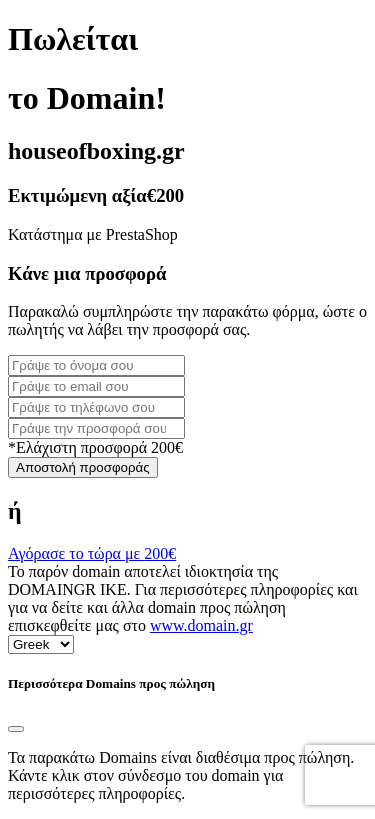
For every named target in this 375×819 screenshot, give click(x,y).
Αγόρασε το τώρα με (92, 553)
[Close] (16, 729)
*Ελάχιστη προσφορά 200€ (95, 447)
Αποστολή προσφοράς (83, 467)
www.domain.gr (201, 625)
